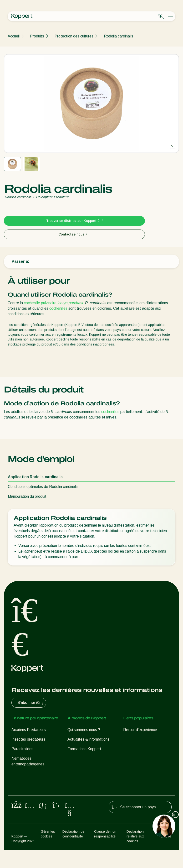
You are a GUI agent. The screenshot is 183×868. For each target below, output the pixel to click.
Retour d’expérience (140, 730)
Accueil (14, 36)
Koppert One (134, 739)
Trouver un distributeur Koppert (74, 221)
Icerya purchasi (70, 303)
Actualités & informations (88, 739)
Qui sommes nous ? (84, 730)
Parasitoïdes (22, 749)
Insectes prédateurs (28, 739)
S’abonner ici (31, 703)
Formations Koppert (84, 749)
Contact (74, 768)
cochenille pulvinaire (40, 303)
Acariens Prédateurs (29, 730)
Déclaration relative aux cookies (135, 854)
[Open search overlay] (161, 16)
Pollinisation (21, 798)
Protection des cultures (74, 36)
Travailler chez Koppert (87, 758)
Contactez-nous (74, 234)
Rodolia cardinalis (119, 36)
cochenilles (58, 308)
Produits (37, 36)
